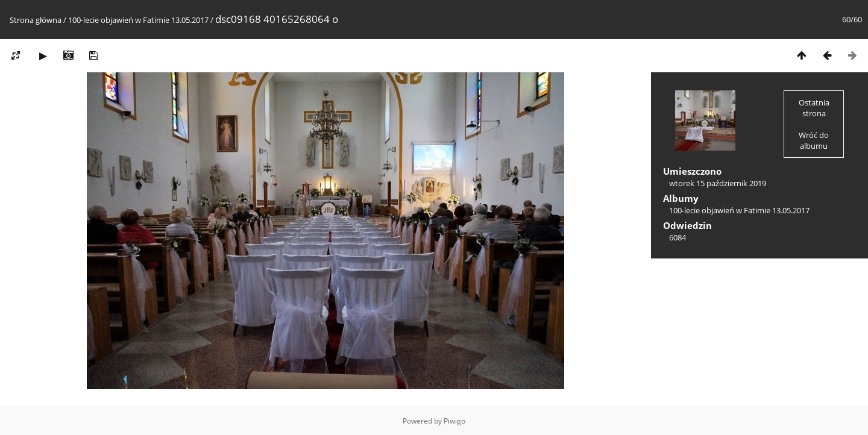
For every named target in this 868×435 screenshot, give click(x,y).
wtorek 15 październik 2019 (718, 183)
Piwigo (454, 421)
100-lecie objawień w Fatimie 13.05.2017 (138, 20)
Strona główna (36, 20)
